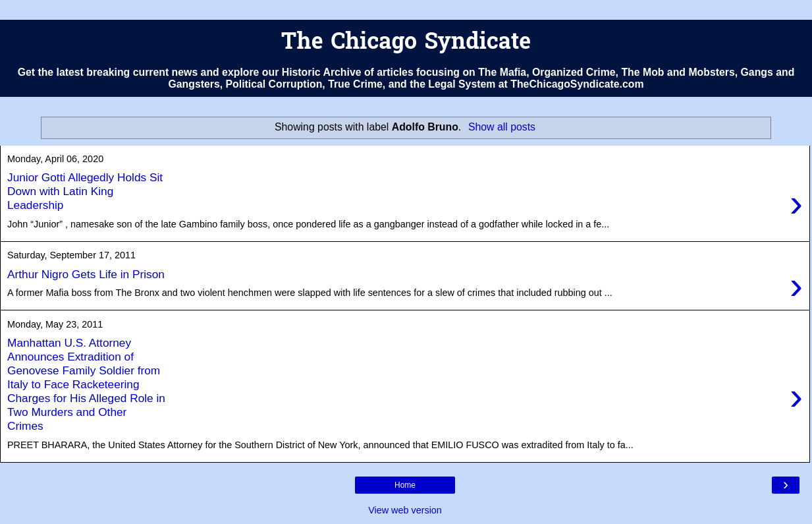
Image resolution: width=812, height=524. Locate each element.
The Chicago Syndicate (406, 43)
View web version (405, 510)
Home (405, 485)
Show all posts (502, 127)
